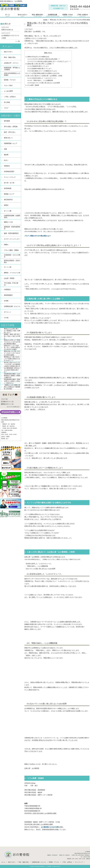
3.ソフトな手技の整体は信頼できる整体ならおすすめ (42, 73)
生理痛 (6, 301)
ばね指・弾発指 (9, 278)
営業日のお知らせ (7, 30)
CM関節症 (7, 290)
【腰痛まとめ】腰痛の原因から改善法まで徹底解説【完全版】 (12, 387)
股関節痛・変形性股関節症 (12, 228)
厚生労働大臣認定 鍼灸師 (33, 792)
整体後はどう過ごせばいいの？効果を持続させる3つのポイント (12, 359)
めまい (6, 160)
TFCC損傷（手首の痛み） (11, 284)
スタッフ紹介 (8, 85)
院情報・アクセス (67, 15)
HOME (45, 20)
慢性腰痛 (7, 121)
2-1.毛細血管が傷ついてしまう (38, 66)
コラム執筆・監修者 (32, 85)
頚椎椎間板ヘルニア (11, 143)
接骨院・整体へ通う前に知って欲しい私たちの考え (12, 336)
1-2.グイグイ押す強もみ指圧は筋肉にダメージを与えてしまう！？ (49, 61)
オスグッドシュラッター (12, 239)
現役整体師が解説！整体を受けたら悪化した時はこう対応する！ (12, 381)
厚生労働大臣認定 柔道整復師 (35, 790)
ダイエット (8, 312)
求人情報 (7, 102)
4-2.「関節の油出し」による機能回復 (40, 80)
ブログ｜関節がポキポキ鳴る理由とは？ (38, 236)
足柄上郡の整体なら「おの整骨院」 (45, 866)
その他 (6, 318)
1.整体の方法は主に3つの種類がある (37, 57)
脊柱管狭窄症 (8, 200)
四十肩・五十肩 (9, 183)
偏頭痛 (6, 155)
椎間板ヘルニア (9, 194)
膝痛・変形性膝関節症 (11, 233)
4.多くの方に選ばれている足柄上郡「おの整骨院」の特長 (44, 76)
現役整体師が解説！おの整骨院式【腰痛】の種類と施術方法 (12, 376)
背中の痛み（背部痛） (11, 127)
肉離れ (6, 245)
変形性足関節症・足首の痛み (12, 261)
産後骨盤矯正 (8, 295)
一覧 (18, 41)
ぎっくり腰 (8, 211)
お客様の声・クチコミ (11, 63)
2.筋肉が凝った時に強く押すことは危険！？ (40, 64)
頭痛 (5, 149)
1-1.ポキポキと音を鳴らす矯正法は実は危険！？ (44, 59)
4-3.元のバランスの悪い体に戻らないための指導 (44, 83)
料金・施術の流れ (38, 15)
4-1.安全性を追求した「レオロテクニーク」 (42, 78)
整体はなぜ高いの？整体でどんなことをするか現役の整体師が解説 (12, 342)
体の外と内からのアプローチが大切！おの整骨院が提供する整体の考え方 (12, 364)
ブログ (6, 108)
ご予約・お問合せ (82, 15)
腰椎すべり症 (8, 222)
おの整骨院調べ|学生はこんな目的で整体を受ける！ (12, 370)
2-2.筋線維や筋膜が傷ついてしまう (40, 69)
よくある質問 (8, 91)
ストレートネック (10, 177)
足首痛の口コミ (6, 402)
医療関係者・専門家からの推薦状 (12, 69)
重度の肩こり (8, 138)
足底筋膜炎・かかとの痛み (12, 256)
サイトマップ (79, 862)
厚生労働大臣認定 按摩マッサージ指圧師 (38, 795)
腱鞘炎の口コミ (6, 404)
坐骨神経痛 (8, 188)
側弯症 (6, 205)
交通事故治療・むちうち (52, 15)
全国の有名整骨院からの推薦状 (12, 74)
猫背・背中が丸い (10, 132)
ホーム (8, 15)
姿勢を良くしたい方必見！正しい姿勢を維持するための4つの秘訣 (12, 347)
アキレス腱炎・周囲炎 (11, 250)
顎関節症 (7, 166)
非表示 (50, 53)
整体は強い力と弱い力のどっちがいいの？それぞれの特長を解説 (12, 353)
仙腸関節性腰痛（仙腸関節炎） (12, 216)
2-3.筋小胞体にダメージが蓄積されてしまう (42, 71)
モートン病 (8, 267)
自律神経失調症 (9, 172)
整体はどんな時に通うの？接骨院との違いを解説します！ (12, 331)
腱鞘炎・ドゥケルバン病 (12, 273)
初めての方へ (23, 15)
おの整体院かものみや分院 (50, 827)
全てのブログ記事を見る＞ (14, 407)
